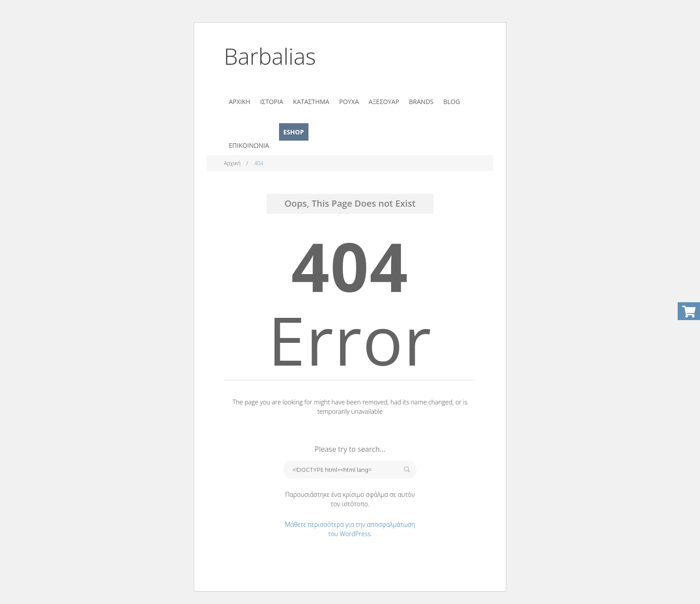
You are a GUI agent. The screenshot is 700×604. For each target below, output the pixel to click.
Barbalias (270, 56)
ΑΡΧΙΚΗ (240, 102)
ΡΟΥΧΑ (349, 102)
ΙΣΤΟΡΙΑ (272, 102)
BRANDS (421, 102)
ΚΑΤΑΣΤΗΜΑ (311, 102)
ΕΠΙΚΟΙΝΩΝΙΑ (249, 145)
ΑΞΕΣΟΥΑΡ (384, 102)
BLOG (452, 102)
